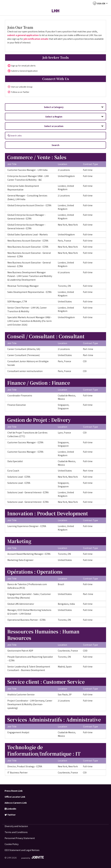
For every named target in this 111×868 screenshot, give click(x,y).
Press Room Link (14, 791)
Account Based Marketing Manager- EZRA (29, 554)
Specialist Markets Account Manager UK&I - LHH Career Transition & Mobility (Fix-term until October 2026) (30, 321)
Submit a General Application (24, 71)
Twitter (10, 815)
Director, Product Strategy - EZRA (25, 766)
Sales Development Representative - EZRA (29, 292)
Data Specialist (15, 461)
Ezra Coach (13, 471)
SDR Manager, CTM (17, 301)
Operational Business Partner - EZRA (26, 620)
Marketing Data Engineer (20, 560)
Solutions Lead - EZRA (19, 477)
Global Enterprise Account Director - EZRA (29, 205)
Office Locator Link (15, 797)
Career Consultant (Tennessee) (24, 355)
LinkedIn (10, 809)
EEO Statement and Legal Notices (22, 850)
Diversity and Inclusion (16, 826)
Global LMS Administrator (21, 604)
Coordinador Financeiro (20, 395)
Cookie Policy (12, 844)
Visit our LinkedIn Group (22, 87)
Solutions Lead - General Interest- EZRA (28, 492)
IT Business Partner (17, 772)
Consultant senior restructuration (25, 371)
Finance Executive (17, 405)
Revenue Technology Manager (23, 286)
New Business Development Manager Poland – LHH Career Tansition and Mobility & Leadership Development (30, 276)
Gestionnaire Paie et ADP (20, 651)
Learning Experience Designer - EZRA (27, 526)
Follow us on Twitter (20, 92)
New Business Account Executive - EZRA (28, 241)
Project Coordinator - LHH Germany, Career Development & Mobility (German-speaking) (30, 704)
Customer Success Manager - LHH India (27, 170)
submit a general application (23, 35)
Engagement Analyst (18, 732)
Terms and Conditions (16, 832)
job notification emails (36, 39)
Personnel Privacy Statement (20, 838)
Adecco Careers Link (16, 803)
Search (55, 145)
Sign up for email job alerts (23, 66)
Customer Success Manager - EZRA (25, 442)
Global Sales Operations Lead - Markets (28, 234)
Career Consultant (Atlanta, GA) (24, 349)
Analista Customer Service (21, 694)
